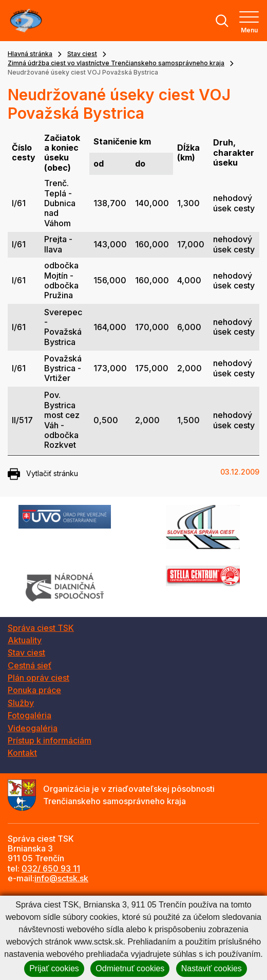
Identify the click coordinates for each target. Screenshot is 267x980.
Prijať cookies (54, 968)
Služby (21, 703)
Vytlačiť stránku (43, 474)
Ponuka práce (34, 690)
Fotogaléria (30, 715)
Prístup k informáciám (50, 740)
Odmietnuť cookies (130, 968)
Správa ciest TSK (41, 628)
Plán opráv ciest (39, 678)
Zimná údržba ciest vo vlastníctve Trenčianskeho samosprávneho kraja (116, 63)
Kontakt (22, 753)
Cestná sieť (30, 665)
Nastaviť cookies (212, 968)
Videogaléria (33, 728)
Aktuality (25, 640)
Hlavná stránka (30, 54)
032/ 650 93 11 (51, 868)
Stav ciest (82, 54)
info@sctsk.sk (61, 878)
